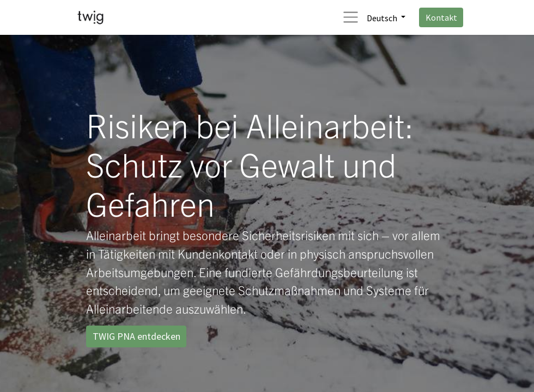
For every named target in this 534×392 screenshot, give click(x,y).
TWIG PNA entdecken (136, 336)
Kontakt (441, 17)
